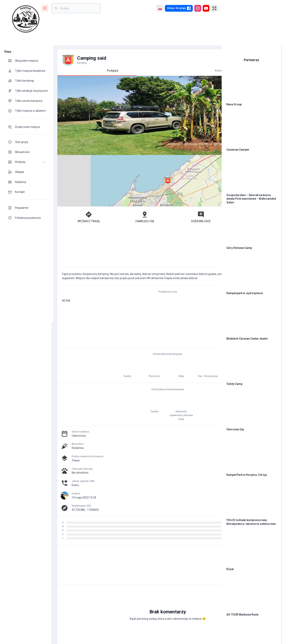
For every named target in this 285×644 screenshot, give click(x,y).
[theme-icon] (11, 61)
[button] (26, 162)
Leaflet (173, 153)
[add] (205, 570)
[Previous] (62, 115)
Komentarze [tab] (174, 71)
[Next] (128, 115)
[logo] (26, 19)
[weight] (78, 8)
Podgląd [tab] (95, 72)
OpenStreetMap (191, 153)
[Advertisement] (135, 196)
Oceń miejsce (157, 165)
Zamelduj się (118, 165)
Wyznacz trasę (78, 165)
